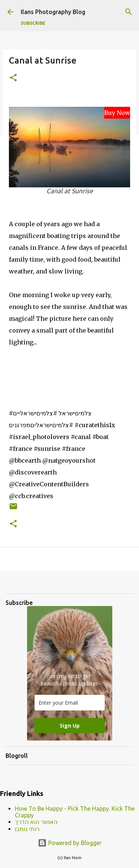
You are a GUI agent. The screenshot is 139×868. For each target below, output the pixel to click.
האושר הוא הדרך (36, 822)
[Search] (129, 12)
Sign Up (70, 726)
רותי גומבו (27, 829)
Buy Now (117, 113)
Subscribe (33, 23)
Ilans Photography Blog (53, 12)
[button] (13, 78)
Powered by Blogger (70, 843)
